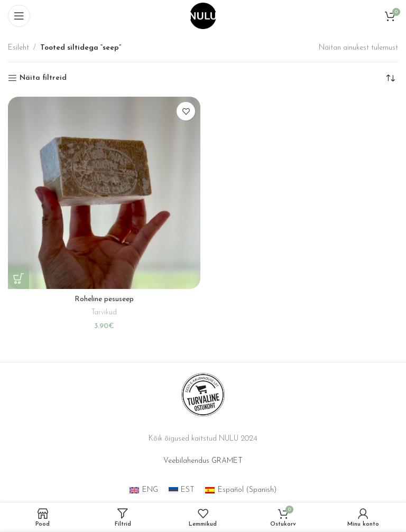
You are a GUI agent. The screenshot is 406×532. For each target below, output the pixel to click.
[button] (19, 278)
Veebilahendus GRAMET (203, 461)
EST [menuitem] (188, 490)
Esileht (19, 48)
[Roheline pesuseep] (104, 193)
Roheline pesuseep (104, 299)
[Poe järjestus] (390, 78)
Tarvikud (104, 312)
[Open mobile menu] (19, 16)
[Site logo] (203, 16)
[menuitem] (144, 491)
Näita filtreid (43, 78)
